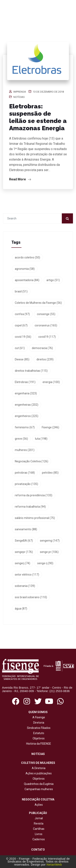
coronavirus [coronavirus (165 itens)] (46, 325)
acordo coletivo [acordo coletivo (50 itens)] (27, 257)
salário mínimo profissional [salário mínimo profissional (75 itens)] (35, 518)
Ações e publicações (38, 773)
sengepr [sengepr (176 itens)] (24, 552)
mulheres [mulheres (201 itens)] (25, 450)
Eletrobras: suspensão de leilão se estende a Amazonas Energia (38, 117)
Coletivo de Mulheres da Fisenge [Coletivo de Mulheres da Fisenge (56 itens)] (38, 303)
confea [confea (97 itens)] (22, 314)
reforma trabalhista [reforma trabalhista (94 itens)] (30, 507)
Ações (38, 805)
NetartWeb (54, 864)
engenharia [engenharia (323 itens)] (26, 393)
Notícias (19, 97)
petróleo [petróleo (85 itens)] (50, 473)
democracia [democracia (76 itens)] (42, 348)
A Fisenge (38, 717)
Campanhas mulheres (38, 789)
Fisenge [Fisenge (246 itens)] (50, 427)
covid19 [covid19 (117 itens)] (47, 337)
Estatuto (38, 733)
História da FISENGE (38, 744)
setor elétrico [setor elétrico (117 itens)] (27, 575)
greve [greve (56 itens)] (21, 439)
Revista (39, 824)
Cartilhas (39, 829)
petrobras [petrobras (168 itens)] (25, 473)
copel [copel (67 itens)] (21, 325)
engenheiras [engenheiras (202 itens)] (27, 405)
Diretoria (38, 723)
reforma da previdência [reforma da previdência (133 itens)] (34, 495)
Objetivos (38, 738)
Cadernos (39, 839)
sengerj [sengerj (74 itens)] (22, 563)
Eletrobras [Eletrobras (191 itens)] (25, 382)
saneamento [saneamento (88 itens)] (26, 529)
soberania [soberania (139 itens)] (25, 586)
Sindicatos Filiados (38, 728)
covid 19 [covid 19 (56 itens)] (23, 337)
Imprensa (20, 92)
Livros (39, 834)
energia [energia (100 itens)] (51, 382)
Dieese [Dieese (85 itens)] (22, 359)
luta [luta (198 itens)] (41, 439)
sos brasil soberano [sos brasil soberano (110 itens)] (31, 597)
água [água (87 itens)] (21, 609)
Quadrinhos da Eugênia (38, 784)
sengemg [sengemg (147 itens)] (50, 541)
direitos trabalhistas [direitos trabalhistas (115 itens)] (31, 371)
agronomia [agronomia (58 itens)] (25, 269)
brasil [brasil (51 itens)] (21, 291)
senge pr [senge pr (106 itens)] (49, 552)
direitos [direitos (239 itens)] (45, 359)
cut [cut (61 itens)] (20, 348)
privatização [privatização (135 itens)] (26, 484)
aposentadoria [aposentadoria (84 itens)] (27, 280)
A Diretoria (38, 768)
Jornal (39, 818)
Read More (20, 179)
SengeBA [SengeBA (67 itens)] (24, 541)
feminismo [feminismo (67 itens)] (25, 427)
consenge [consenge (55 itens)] (46, 314)
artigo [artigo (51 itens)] (53, 280)
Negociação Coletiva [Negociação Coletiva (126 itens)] (32, 461)
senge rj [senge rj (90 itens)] (45, 563)
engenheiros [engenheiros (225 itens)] (27, 416)
